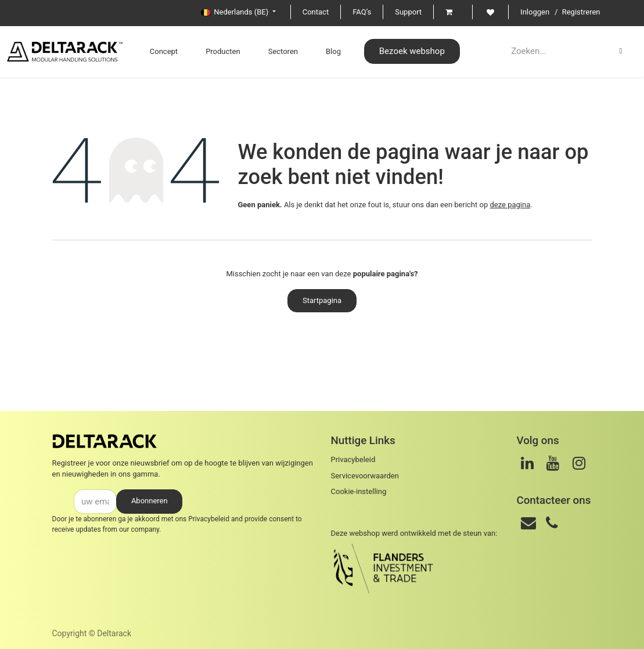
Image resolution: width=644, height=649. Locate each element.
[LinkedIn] (527, 463)
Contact (316, 12)
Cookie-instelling (359, 491)
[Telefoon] (552, 523)
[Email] (528, 523)
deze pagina (510, 205)
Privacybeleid (209, 519)
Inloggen (535, 12)
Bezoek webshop (412, 51)
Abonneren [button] (150, 501)
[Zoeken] (621, 51)
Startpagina (322, 300)
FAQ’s (362, 12)
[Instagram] (579, 463)
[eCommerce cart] (453, 12)
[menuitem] (164, 52)
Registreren (581, 12)
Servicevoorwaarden (365, 476)
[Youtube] (553, 463)
